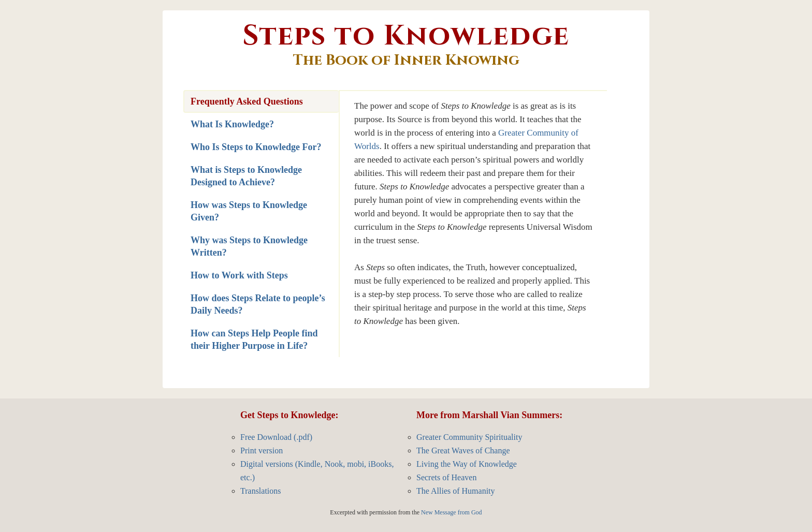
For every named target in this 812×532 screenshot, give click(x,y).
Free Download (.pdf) (276, 437)
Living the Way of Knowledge (467, 464)
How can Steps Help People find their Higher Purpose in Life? (254, 339)
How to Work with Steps (239, 275)
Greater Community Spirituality (469, 437)
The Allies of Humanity (456, 491)
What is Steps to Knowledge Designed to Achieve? (246, 176)
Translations (261, 491)
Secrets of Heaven (446, 477)
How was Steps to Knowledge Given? (249, 211)
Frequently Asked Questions (247, 101)
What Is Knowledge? (232, 124)
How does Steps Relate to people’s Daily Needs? (258, 304)
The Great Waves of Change (463, 450)
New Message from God (452, 512)
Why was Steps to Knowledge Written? (249, 246)
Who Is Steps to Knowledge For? (256, 147)
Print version (262, 450)
